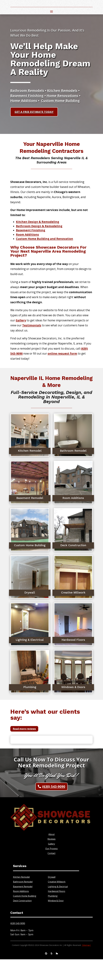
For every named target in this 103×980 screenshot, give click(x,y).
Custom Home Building (60, 120)
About (51, 855)
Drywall (52, 898)
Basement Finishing (27, 115)
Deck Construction (22, 921)
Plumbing (53, 916)
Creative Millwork (57, 902)
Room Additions (27, 255)
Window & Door (56, 921)
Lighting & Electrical (58, 907)
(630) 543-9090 (54, 807)
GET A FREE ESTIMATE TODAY (34, 131)
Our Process (51, 869)
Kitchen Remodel (21, 898)
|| (86, 966)
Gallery (51, 864)
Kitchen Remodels (62, 110)
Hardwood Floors (57, 912)
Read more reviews (24, 749)
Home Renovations (62, 115)
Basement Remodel (23, 907)
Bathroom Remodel (23, 902)
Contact (51, 874)
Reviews (51, 860)
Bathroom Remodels (27, 110)
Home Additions (24, 120)
